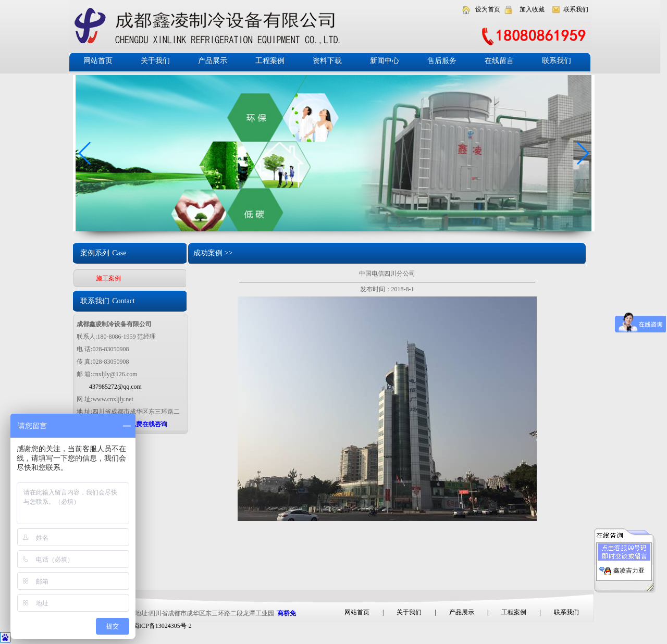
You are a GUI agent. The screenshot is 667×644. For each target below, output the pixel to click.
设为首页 (488, 9)
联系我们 (576, 9)
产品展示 (213, 61)
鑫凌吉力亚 (629, 568)
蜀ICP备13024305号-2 (162, 626)
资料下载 (327, 61)
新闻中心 (385, 61)
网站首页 (98, 61)
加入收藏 (532, 9)
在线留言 (499, 61)
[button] (582, 153)
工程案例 (270, 61)
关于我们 (155, 61)
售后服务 (442, 61)
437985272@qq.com (115, 387)
